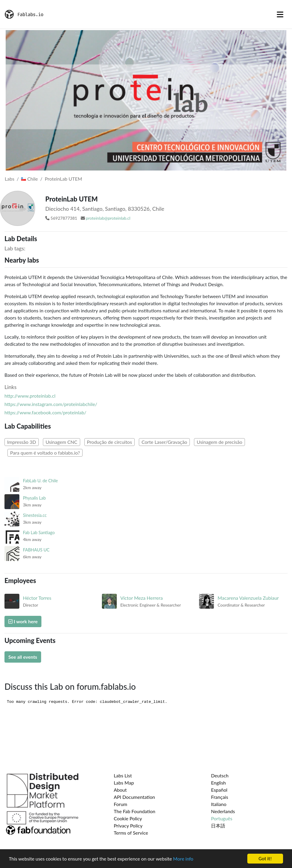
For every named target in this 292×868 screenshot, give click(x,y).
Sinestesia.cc (35, 515)
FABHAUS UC (36, 550)
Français (219, 797)
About (120, 790)
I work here (23, 621)
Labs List (123, 775)
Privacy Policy (128, 826)
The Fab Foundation (135, 811)
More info (183, 859)
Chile (29, 179)
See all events (23, 657)
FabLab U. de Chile (40, 481)
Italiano (219, 804)
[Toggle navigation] (280, 14)
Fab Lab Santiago (39, 533)
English (218, 783)
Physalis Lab (34, 498)
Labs (10, 179)
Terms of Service (131, 833)
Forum (121, 804)
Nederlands (223, 811)
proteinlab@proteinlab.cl (108, 218)
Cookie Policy (128, 818)
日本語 (218, 826)
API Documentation (135, 797)
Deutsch (220, 775)
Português (222, 818)
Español (219, 790)
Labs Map (124, 783)
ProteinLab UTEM (63, 179)
